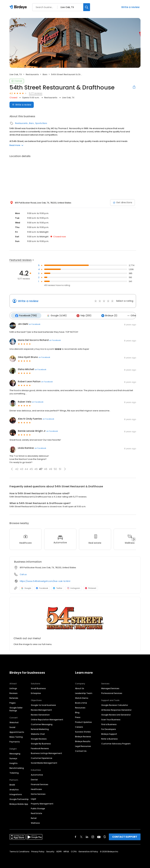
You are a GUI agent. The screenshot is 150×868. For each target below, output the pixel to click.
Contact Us (81, 751)
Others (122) (133, 315)
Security (50, 851)
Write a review (130, 7)
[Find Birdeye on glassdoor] (105, 836)
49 (50, 469)
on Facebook (35, 324)
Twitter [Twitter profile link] (58, 588)
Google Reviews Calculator (115, 705)
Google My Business (41, 743)
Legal (33, 798)
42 (17, 469)
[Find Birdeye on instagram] (93, 836)
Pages (13, 702)
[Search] (87, 7)
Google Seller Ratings (16, 709)
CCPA (74, 851)
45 (31, 469)
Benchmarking (17, 768)
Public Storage (38, 808)
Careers (79, 726)
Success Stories (83, 731)
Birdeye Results (83, 741)
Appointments (17, 732)
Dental (34, 779)
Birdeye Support (109, 734)
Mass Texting (16, 736)
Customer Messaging (42, 724)
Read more (16, 145)
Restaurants (32, 74)
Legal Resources (83, 746)
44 (26, 469)
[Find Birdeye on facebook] (76, 836)
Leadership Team (84, 693)
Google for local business (43, 705)
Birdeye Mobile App (19, 804)
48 (46, 469)
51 (60, 469)
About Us (80, 688)
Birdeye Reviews (83, 736)
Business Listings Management (46, 753)
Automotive (37, 774)
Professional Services (112, 693)
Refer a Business (109, 738)
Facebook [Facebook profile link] (42, 588)
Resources (80, 707)
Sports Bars (41, 123)
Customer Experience (42, 758)
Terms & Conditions (19, 851)
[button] (12, 469)
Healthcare (36, 789)
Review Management (41, 709)
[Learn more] (75, 618)
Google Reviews (39, 738)
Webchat (14, 722)
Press (78, 717)
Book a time (81, 702)
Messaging (15, 753)
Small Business (38, 688)
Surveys (13, 758)
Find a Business (109, 724)
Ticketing (14, 772)
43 (22, 469)
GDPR (59, 851)
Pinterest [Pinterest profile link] (91, 588)
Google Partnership (19, 799)
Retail (34, 818)
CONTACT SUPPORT (125, 836)
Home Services (38, 794)
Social (12, 727)
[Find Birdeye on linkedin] (87, 836)
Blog (77, 712)
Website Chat (38, 734)
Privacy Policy (38, 851)
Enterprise (36, 693)
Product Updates (83, 722)
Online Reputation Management (47, 719)
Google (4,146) (56, 315)
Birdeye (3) (107, 315)
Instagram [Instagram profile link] (74, 588)
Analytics (14, 789)
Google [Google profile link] (26, 588)
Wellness (35, 822)
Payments (15, 741)
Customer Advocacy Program (116, 743)
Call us (23, 574)
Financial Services (40, 784)
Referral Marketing (40, 729)
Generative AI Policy (88, 851)
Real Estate (36, 813)
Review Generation (40, 714)
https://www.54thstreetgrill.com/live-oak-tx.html (45, 581)
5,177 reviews (36, 93)
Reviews (14, 693)
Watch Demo (82, 698)
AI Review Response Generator (116, 709)
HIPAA (66, 851)
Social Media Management (44, 762)
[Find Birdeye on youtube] (99, 836)
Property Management (42, 803)
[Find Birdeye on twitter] (81, 836)
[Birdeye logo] (19, 7)
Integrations (16, 794)
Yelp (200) (82, 315)
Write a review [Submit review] (22, 105)
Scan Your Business (111, 719)
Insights (14, 763)
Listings (13, 688)
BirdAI (12, 784)
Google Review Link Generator (116, 714)
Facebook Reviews (40, 748)
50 (55, 469)
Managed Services (110, 688)
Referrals (14, 698)
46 (36, 469)
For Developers (109, 729)
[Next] (134, 539)
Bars (45, 74)
